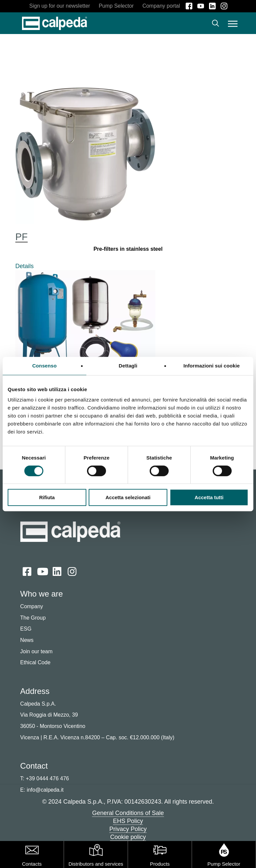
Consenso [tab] (44, 366)
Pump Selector (224, 864)
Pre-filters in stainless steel (128, 249)
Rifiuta (47, 497)
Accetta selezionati (128, 497)
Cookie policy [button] (128, 837)
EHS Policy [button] (128, 821)
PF (21, 237)
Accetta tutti (209, 497)
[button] (233, 23)
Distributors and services (96, 864)
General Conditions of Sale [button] (128, 813)
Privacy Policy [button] (128, 829)
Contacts (32, 864)
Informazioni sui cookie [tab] (211, 366)
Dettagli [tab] (128, 366)
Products (160, 864)
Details (24, 266)
